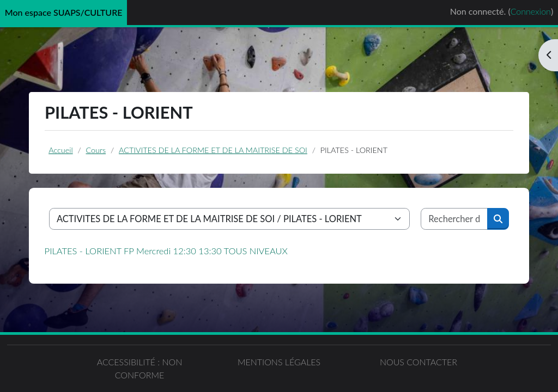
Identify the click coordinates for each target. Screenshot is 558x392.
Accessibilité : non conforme (140, 368)
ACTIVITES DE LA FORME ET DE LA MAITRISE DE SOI (213, 150)
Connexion (531, 11)
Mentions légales (279, 362)
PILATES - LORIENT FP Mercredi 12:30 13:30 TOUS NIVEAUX (166, 251)
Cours (96, 150)
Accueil (60, 150)
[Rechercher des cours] (454, 219)
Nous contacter (418, 362)
